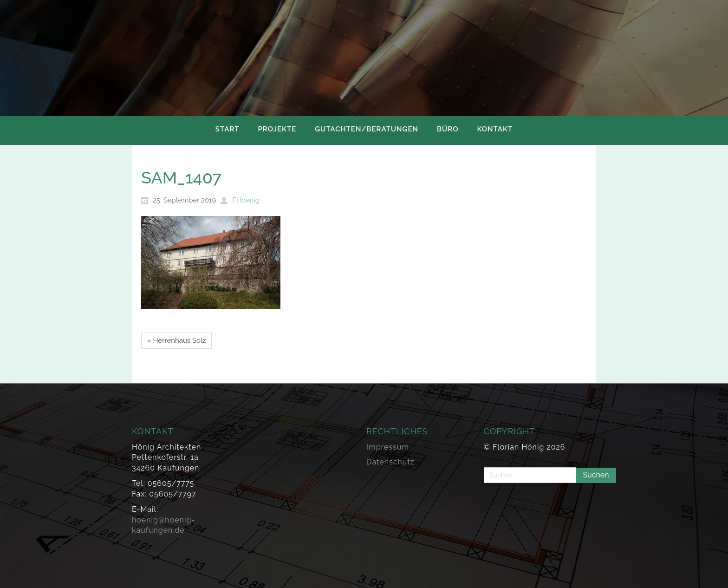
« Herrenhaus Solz (176, 340)
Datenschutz (390, 462)
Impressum (388, 447)
